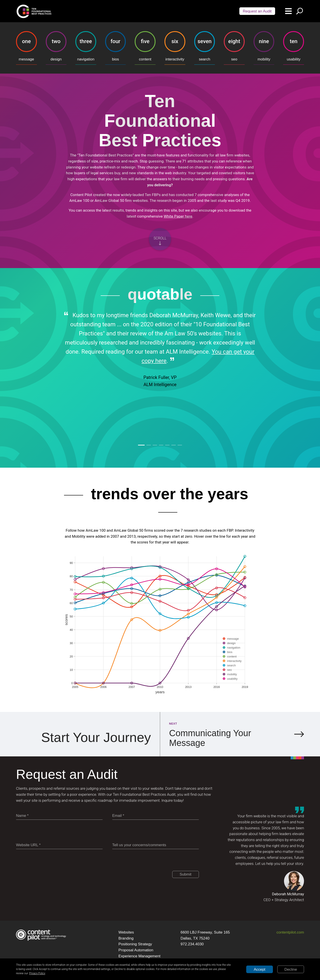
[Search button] (300, 11)
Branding (126, 938)
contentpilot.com (290, 932)
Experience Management (139, 956)
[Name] (59, 816)
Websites (126, 932)
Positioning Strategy (135, 944)
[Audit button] (257, 11)
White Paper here (178, 216)
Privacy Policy (37, 973)
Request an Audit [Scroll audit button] (257, 11)
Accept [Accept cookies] (260, 969)
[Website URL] (59, 845)
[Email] (156, 816)
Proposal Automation (136, 950)
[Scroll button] (160, 239)
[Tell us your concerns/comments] (156, 845)
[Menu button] (288, 11)
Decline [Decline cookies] (291, 969)
